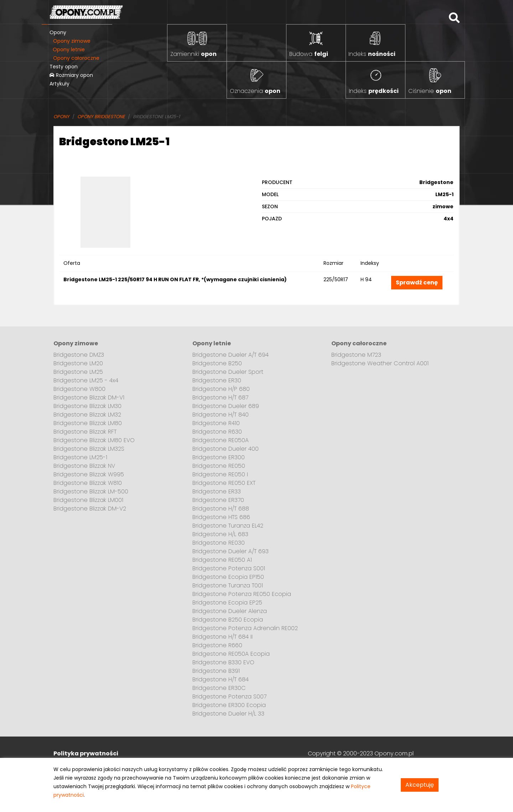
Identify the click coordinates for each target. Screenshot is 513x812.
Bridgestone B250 (217, 363)
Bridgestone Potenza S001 (229, 568)
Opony (58, 32)
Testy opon (64, 67)
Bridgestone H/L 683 (220, 534)
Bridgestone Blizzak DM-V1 (89, 397)
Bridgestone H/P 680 (221, 389)
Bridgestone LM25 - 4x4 (86, 380)
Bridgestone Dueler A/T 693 (230, 551)
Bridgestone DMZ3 (79, 355)
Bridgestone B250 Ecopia (228, 620)
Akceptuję (420, 785)
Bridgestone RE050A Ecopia (231, 654)
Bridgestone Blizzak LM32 (87, 415)
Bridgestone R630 (217, 432)
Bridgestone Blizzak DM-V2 (90, 509)
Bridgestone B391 (216, 671)
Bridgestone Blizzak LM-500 (91, 491)
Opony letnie (69, 49)
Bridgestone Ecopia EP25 (227, 603)
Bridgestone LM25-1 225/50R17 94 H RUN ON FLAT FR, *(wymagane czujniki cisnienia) (175, 279)
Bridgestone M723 (356, 355)
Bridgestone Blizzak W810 (88, 483)
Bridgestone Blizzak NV (84, 466)
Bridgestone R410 (216, 423)
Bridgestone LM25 (78, 372)
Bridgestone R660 (217, 645)
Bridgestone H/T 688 (221, 509)
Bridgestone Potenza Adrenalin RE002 (245, 628)
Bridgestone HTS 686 (221, 517)
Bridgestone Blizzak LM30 (87, 406)
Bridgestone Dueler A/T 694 (230, 355)
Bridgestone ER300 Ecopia (229, 705)
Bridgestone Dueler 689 (226, 406)
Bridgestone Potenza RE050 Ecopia (242, 594)
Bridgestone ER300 (219, 457)
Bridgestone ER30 (217, 380)
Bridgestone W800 (79, 389)
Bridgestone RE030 (219, 543)
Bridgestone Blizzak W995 (89, 474)
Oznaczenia (255, 91)
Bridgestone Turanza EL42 (228, 526)
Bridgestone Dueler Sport (228, 372)
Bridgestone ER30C (219, 688)
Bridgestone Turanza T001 (228, 585)
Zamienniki (193, 54)
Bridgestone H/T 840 (221, 415)
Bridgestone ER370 (218, 500)
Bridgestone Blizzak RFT (85, 432)
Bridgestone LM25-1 (80, 457)
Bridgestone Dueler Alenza (230, 611)
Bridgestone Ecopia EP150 (228, 577)
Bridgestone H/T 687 (220, 397)
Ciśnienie (430, 91)
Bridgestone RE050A (221, 440)
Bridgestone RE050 (219, 466)
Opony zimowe (72, 41)
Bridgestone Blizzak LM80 (88, 423)
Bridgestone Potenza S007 (229, 696)
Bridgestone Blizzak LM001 (88, 500)
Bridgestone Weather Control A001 (380, 363)
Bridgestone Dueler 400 (226, 449)
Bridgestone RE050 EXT (224, 483)
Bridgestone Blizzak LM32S (89, 449)
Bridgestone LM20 (78, 363)
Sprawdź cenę (417, 282)
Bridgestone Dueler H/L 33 (228, 714)
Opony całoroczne (76, 58)
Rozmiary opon (71, 75)
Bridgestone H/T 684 (221, 679)
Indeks (372, 54)
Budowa (309, 54)
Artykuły (59, 84)
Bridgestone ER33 (217, 491)
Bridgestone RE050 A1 (222, 560)
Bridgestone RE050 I (220, 474)
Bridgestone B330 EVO (223, 662)
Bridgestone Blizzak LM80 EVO (94, 440)
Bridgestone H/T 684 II (222, 637)
